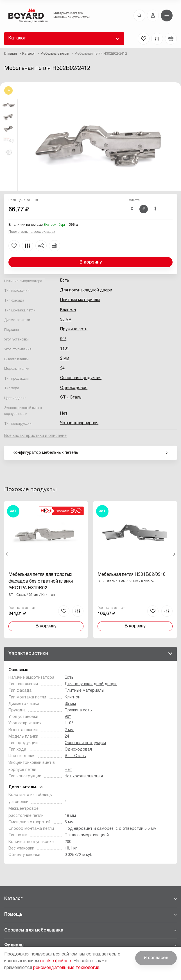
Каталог (17, 38)
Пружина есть (74, 329)
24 (62, 369)
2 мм (65, 359)
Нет (64, 414)
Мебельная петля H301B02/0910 (131, 575)
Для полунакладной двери (86, 290)
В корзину (91, 262)
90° (63, 339)
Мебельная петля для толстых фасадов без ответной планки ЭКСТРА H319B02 (41, 581)
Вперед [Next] (174, 554)
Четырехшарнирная (79, 423)
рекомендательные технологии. (67, 968)
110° (64, 349)
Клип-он (68, 310)
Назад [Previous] (7, 554)
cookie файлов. (56, 961)
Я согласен (156, 958)
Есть (65, 281)
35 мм (66, 320)
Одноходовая (74, 388)
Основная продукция (81, 378)
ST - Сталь (71, 398)
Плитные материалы (80, 300)
